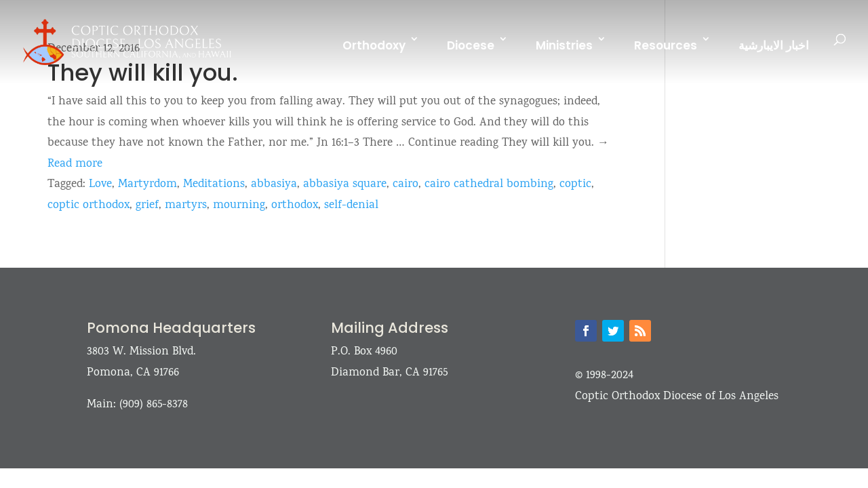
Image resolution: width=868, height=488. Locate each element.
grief (147, 206)
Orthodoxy (374, 45)
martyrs (186, 206)
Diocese (471, 45)
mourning (239, 206)
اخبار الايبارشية (774, 45)
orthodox (295, 206)
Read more (75, 164)
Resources (666, 45)
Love (100, 185)
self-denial (351, 206)
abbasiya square (345, 185)
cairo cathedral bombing (489, 185)
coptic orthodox (88, 206)
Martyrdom (147, 185)
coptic (575, 185)
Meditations (214, 185)
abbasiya (274, 185)
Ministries (564, 45)
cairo (406, 185)
